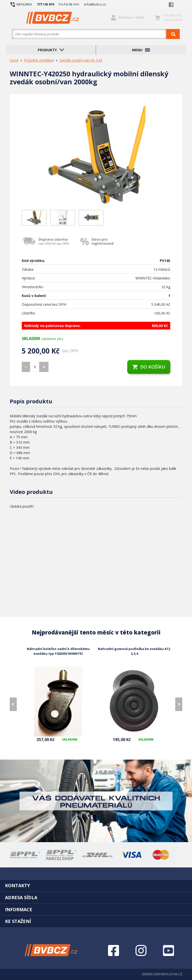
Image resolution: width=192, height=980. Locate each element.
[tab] (96, 885)
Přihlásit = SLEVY (132, 18)
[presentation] (13, 704)
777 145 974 (45, 4)
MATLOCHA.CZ (172, 974)
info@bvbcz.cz (95, 4)
